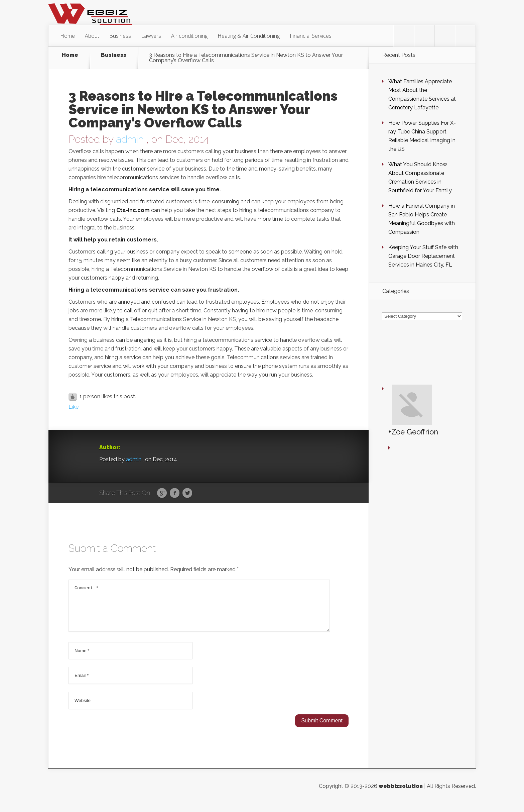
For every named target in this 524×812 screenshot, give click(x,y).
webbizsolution (401, 794)
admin (130, 139)
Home (68, 36)
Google (162, 493)
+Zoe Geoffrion (394, 376)
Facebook (175, 493)
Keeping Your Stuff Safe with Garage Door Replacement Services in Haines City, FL (423, 256)
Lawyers (151, 36)
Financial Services (311, 36)
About (92, 36)
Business (120, 36)
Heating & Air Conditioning (249, 36)
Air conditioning (189, 36)
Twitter (187, 493)
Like (74, 407)
